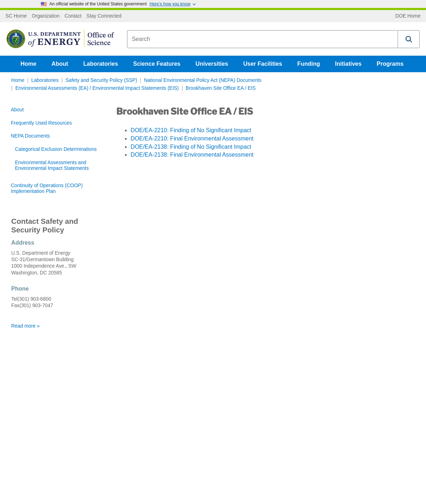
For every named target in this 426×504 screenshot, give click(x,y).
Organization (46, 16)
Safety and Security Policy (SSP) (101, 80)
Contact (73, 16)
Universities (212, 64)
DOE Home (408, 16)
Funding (308, 64)
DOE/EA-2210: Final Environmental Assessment (192, 138)
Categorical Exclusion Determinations (56, 149)
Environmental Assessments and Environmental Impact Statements (52, 165)
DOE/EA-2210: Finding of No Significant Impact (191, 130)
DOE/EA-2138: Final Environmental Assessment (192, 155)
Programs (390, 64)
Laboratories (101, 64)
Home (28, 64)
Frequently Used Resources (41, 123)
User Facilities (263, 64)
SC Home (16, 16)
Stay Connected (104, 16)
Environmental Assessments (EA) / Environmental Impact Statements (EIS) (97, 88)
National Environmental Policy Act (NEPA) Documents (203, 80)
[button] (409, 39)
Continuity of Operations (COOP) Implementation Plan (47, 188)
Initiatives (348, 64)
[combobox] (263, 39)
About (60, 64)
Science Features (157, 64)
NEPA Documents (30, 136)
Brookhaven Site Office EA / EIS (221, 88)
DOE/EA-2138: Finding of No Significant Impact (191, 147)
